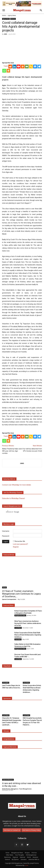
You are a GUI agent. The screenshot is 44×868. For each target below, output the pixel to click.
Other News (9, 855)
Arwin (27, 865)
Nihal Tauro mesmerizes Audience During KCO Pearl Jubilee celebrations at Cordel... (28, 623)
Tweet (6, 66)
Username (6, 531)
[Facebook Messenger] (35, 66)
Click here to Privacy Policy (31, 830)
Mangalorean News (20, 615)
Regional (15, 857)
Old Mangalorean (31, 855)
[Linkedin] (14, 66)
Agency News (12, 15)
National (13, 19)
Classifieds (18, 639)
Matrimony (7, 857)
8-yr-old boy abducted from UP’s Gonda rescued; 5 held (32, 450)
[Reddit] (10, 66)
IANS (6, 34)
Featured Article (9, 555)
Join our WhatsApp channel (13, 493)
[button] (4, 10)
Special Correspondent (9, 599)
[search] (20, 512)
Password (6, 536)
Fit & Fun (34, 853)
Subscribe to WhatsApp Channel (13, 498)
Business (35, 857)
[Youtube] (19, 66)
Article (4, 587)
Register (16, 547)
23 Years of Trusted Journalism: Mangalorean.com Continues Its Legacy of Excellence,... (21, 594)
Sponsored (7, 698)
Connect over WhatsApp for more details (16, 485)
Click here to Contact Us (12, 830)
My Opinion (15, 859)
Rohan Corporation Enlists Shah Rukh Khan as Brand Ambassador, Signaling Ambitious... (28, 635)
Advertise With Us (34, 859)
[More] (8, 71)
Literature (24, 859)
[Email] (27, 66)
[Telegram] (39, 66)
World (29, 857)
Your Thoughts (19, 855)
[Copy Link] (31, 66)
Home (4, 15)
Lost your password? (20, 544)
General (7, 859)
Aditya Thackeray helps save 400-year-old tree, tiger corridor (12, 451)
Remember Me (20, 541)
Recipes (27, 853)
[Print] (23, 66)
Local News (18, 628)
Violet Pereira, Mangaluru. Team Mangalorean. (17, 789)
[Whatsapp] (4, 71)
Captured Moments (10, 747)
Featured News (8, 605)
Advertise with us (9, 479)
